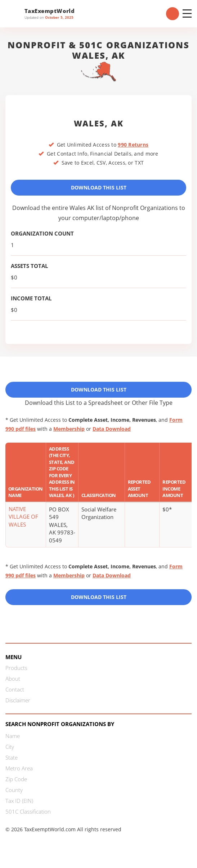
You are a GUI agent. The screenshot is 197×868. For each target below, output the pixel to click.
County (14, 790)
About (13, 679)
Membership (69, 429)
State (12, 757)
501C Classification (28, 811)
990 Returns (133, 145)
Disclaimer (18, 700)
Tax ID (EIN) (19, 801)
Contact (15, 689)
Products (16, 668)
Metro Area (19, 768)
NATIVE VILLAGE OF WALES (23, 517)
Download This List (99, 187)
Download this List (99, 597)
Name (13, 736)
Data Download (112, 429)
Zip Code (16, 779)
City (10, 747)
